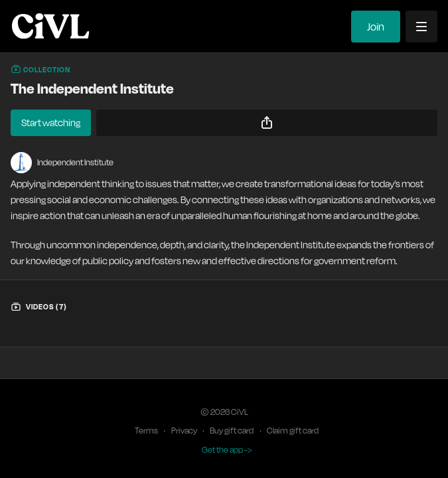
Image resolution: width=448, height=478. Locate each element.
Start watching (51, 122)
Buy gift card (232, 431)
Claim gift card (293, 431)
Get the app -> (227, 450)
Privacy (184, 431)
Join (376, 27)
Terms (146, 431)
